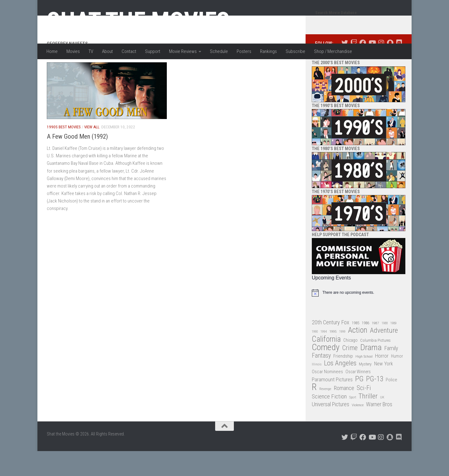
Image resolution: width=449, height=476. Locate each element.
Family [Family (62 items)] (391, 373)
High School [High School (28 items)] (364, 381)
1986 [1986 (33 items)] (365, 348)
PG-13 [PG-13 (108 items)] (375, 404)
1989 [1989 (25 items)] (393, 348)
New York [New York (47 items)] (384, 389)
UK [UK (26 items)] (382, 422)
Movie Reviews (183, 51)
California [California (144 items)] (326, 364)
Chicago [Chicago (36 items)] (350, 365)
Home (52, 51)
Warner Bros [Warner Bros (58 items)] (379, 429)
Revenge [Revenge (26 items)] (325, 414)
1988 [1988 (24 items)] (385, 348)
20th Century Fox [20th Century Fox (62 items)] (331, 347)
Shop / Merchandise (333, 51)
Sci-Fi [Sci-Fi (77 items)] (364, 413)
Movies (73, 51)
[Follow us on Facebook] (363, 68)
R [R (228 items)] (314, 412)
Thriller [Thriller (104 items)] (368, 421)
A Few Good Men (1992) (77, 161)
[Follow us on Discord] (399, 68)
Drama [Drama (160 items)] (371, 372)
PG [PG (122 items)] (359, 404)
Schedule (219, 51)
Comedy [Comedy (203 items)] (326, 372)
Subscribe (295, 51)
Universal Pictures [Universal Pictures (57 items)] (331, 429)
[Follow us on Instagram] (381, 68)
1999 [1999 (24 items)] (342, 357)
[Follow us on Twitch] (354, 68)
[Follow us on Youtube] (372, 68)
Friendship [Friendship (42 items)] (343, 381)
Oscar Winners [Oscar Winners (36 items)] (358, 397)
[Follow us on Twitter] (345, 68)
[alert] (359, 318)
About (107, 51)
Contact (129, 51)
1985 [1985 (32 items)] (355, 348)
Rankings (268, 51)
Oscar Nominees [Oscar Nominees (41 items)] (327, 397)
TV (91, 51)
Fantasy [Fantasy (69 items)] (321, 381)
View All (92, 152)
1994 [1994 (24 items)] (324, 357)
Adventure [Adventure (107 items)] (384, 356)
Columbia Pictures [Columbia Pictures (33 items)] (375, 365)
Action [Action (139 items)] (358, 355)
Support (153, 51)
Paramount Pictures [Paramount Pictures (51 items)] (332, 404)
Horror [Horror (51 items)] (382, 381)
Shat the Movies (138, 21)
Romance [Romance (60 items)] (344, 413)
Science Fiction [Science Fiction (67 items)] (329, 421)
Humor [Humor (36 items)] (397, 381)
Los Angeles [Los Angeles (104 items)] (340, 388)
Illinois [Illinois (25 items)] (317, 389)
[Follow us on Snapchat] (390, 68)
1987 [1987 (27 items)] (375, 348)
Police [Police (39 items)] (391, 405)
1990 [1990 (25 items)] (315, 357)
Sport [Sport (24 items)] (353, 422)
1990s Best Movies (64, 152)
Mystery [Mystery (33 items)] (365, 389)
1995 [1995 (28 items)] (333, 356)
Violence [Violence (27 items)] (358, 430)
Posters (244, 51)
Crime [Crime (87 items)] (350, 373)
